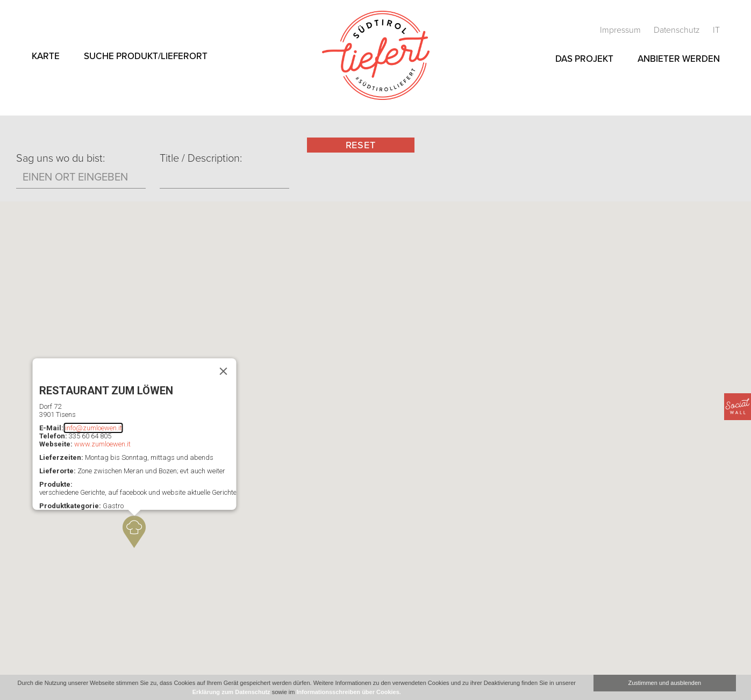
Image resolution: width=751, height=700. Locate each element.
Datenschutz (678, 30)
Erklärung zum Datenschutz (231, 692)
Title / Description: (201, 158)
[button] (134, 532)
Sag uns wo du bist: (60, 158)
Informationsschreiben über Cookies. (349, 692)
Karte (46, 56)
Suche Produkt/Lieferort (146, 56)
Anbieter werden (679, 59)
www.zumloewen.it (102, 444)
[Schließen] (223, 371)
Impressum (621, 30)
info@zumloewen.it (93, 428)
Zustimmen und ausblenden (664, 683)
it (716, 30)
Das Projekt (584, 59)
